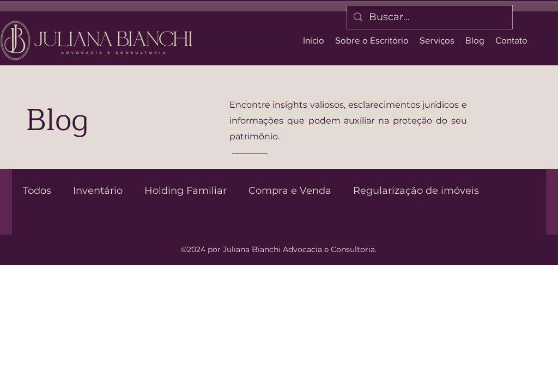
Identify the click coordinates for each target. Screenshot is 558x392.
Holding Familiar (186, 191)
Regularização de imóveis (416, 191)
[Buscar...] (429, 17)
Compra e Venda (290, 191)
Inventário (98, 191)
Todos (37, 191)
